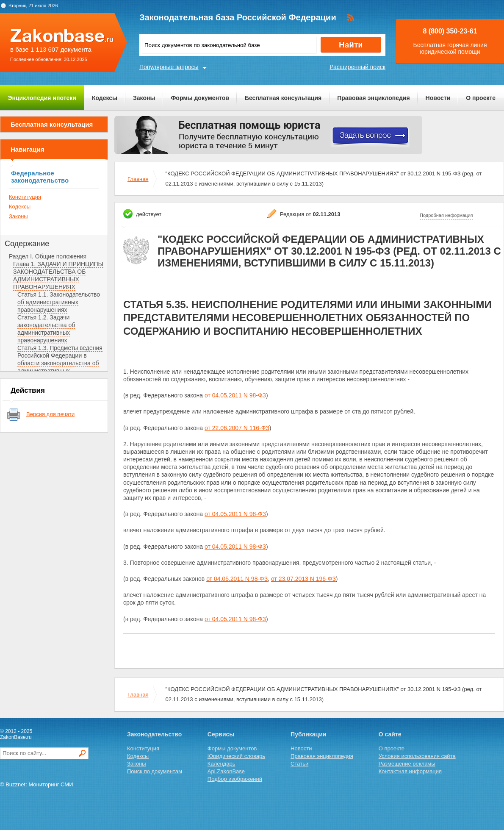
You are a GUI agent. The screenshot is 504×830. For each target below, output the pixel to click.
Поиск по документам (155, 771)
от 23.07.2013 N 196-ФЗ (303, 579)
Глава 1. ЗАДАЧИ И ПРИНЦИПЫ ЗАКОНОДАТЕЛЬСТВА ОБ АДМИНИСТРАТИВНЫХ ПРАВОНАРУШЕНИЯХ (58, 275)
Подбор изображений (235, 779)
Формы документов (200, 98)
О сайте (390, 734)
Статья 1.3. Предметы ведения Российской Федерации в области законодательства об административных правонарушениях (60, 363)
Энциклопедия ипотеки (42, 98)
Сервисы (221, 734)
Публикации (308, 734)
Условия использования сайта (417, 756)
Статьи (299, 764)
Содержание (27, 244)
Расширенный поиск (357, 67)
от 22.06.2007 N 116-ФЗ (237, 428)
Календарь (222, 764)
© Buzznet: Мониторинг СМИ (37, 784)
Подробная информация (446, 215)
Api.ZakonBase (226, 771)
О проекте (481, 98)
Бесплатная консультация (283, 98)
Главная (138, 179)
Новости (438, 98)
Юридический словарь (236, 756)
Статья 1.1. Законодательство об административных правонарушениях (59, 302)
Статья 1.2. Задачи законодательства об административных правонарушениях (46, 329)
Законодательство (154, 734)
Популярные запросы (169, 67)
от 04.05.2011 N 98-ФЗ (235, 395)
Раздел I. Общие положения (48, 256)
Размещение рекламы (407, 764)
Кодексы (105, 98)
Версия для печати (50, 414)
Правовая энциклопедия (373, 98)
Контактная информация (410, 771)
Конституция (25, 197)
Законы (144, 98)
